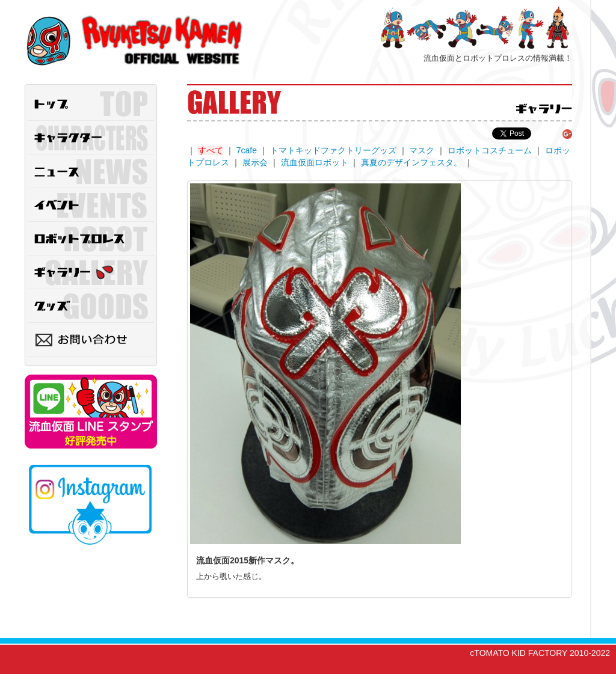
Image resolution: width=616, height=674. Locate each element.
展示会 (255, 162)
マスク (422, 150)
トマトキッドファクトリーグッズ (333, 150)
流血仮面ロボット (315, 162)
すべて (211, 150)
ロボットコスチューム (490, 150)
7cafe (247, 150)
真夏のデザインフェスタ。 (411, 162)
